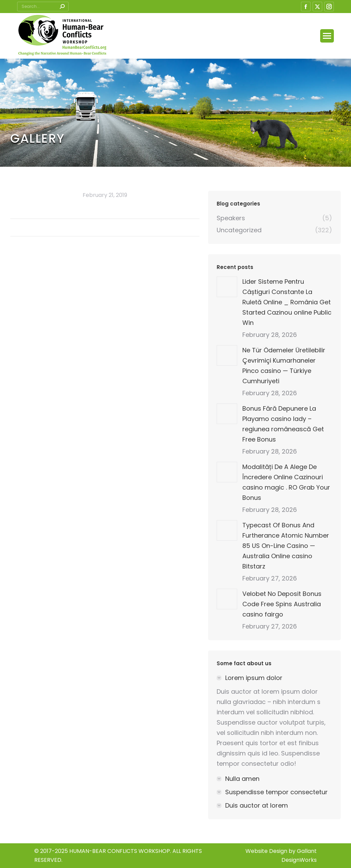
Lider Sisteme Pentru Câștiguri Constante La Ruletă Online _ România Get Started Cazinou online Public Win (287, 302)
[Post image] (227, 287)
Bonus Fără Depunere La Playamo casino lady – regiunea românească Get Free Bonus (283, 424)
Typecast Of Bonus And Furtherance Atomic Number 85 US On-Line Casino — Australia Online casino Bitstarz (286, 546)
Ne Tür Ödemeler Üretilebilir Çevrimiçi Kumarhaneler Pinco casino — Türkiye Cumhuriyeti (284, 366)
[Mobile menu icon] (327, 36)
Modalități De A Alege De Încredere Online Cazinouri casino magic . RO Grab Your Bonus (286, 482)
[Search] (43, 7)
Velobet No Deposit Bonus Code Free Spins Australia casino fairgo (282, 604)
